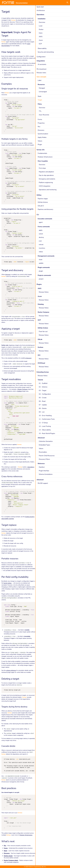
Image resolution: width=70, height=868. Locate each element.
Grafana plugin (8, 856)
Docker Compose (23, 389)
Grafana (19, 391)
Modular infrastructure (26, 835)
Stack (6, 851)
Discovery (7, 853)
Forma (6, 848)
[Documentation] (8, 3)
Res (5, 846)
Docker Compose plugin (11, 860)
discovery (8, 274)
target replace (8, 583)
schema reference (11, 670)
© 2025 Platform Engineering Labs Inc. (35, 867)
